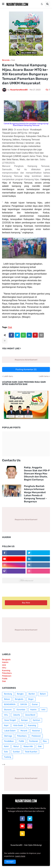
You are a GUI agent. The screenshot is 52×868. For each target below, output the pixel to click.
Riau (45, 741)
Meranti (24, 731)
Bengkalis (6, 660)
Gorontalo (21, 710)
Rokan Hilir (28, 746)
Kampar (24, 720)
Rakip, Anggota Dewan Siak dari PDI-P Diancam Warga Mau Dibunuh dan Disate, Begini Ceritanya (37, 474)
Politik (5, 679)
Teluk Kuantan (31, 752)
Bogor (31, 699)
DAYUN (24, 704)
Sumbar (16, 752)
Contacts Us (11, 460)
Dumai (35, 704)
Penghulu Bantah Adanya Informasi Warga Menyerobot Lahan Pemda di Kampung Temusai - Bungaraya (35, 494)
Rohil (6, 746)
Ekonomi (8, 710)
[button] (3, 4)
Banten (32, 694)
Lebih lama (44, 376)
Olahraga (8, 736)
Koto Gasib (18, 725)
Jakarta (17, 715)
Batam (43, 694)
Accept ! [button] (10, 862)
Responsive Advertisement (26, 360)
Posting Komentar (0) (26, 369)
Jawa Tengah (10, 720)
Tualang (7, 757)
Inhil (4, 665)
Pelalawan (7, 676)
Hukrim (5, 662)
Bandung (8, 694)
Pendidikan (9, 741)
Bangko (20, 694)
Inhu (4, 668)
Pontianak (33, 741)
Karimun (36, 720)
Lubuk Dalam (10, 731)
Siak (13, 60)
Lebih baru (8, 376)
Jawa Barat (30, 715)
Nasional (36, 731)
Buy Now (26, 603)
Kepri (6, 725)
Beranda (6, 60)
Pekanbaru (7, 673)
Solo (6, 752)
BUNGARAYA (10, 704)
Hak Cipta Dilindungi (33, 845)
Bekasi (7, 699)
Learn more (20, 856)
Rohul (16, 746)
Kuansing (6, 670)
